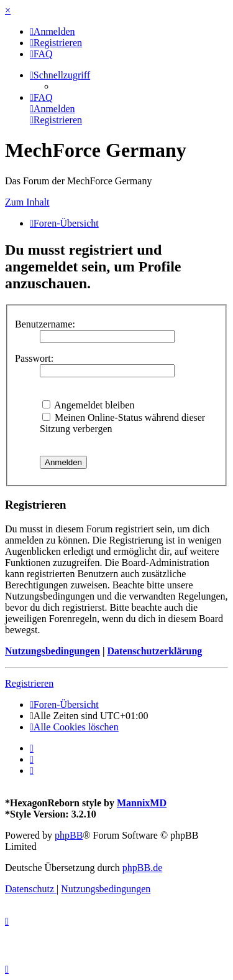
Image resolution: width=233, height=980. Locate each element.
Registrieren (29, 683)
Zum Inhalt (27, 202)
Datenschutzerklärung (154, 651)
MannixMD (142, 803)
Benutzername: (45, 324)
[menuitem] (53, 31)
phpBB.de (142, 868)
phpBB (69, 835)
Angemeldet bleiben (88, 405)
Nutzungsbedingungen (53, 651)
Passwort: (34, 358)
